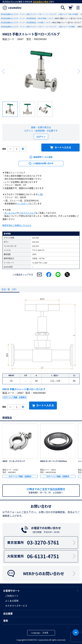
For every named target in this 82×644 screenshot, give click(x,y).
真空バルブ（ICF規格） (68, 27)
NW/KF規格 (42, 18)
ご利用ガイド (12, 596)
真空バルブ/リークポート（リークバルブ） (42, 14)
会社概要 (8, 614)
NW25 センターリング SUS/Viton (54, 461)
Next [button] (79, 71)
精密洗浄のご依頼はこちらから (17, 225)
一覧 (40, 194)
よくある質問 (12, 601)
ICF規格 (41, 22)
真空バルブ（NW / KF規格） (69, 14)
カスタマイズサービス (16, 606)
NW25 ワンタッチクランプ (14, 461)
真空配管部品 (31, 18)
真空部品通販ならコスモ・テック (13, 14)
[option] (41, 71)
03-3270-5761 (42, 542)
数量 (4, 149)
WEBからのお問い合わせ (42, 574)
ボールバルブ (11, 213)
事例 (6, 621)
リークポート (23, 203)
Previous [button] (3, 71)
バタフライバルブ (27, 213)
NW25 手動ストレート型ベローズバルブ (24, 389)
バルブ (51, 18)
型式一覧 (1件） (10, 289)
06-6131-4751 (42, 556)
